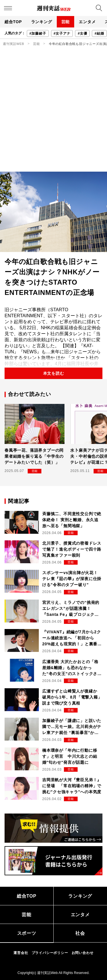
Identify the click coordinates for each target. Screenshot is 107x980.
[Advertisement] (53, 115)
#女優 (82, 33)
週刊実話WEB (14, 44)
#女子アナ (62, 33)
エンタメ (87, 22)
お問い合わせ (83, 953)
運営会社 (21, 953)
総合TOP (13, 22)
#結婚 (99, 33)
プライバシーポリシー (50, 953)
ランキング (42, 22)
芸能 (66, 22)
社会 (80, 933)
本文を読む (54, 373)
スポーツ (27, 933)
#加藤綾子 (38, 33)
